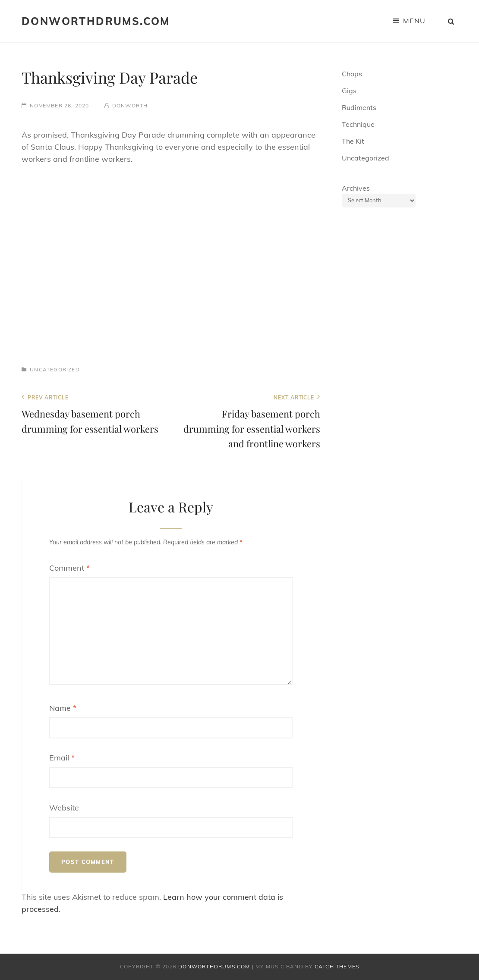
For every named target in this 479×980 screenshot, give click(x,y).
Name (63, 708)
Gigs (349, 91)
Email (62, 758)
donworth (130, 105)
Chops (352, 74)
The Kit (353, 141)
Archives (356, 188)
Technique (358, 124)
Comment (69, 568)
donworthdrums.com (96, 21)
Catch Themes (337, 966)
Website (64, 808)
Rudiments (359, 107)
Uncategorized (55, 369)
